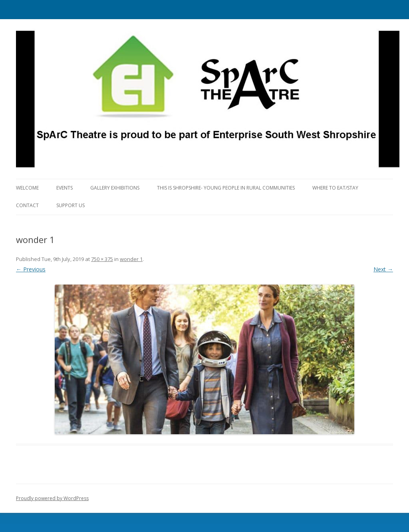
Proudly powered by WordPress (52, 498)
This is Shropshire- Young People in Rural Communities (226, 188)
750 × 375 (102, 259)
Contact (27, 205)
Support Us (70, 205)
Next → (383, 269)
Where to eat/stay (335, 188)
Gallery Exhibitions (115, 188)
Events (65, 188)
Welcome (27, 188)
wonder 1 (131, 259)
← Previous (31, 269)
